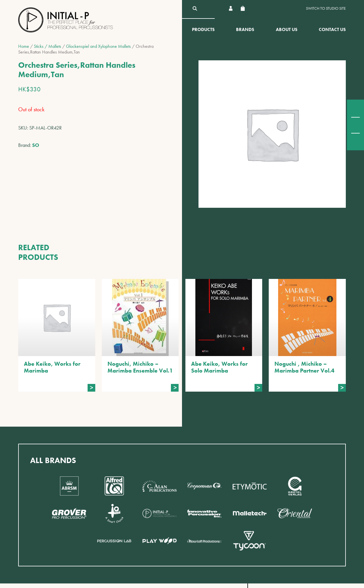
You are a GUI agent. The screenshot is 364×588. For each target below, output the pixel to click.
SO (36, 145)
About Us (287, 29)
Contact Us (332, 29)
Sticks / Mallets (47, 46)
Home (24, 46)
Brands (245, 29)
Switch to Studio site (326, 8)
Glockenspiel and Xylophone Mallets (98, 46)
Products (203, 29)
